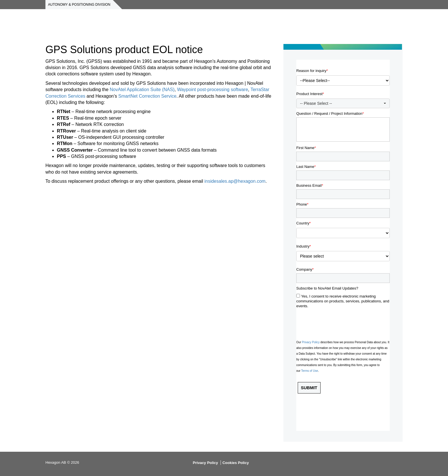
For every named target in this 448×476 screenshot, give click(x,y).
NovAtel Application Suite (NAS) (142, 90)
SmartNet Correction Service (147, 96)
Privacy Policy (205, 463)
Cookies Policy (235, 463)
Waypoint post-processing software (213, 90)
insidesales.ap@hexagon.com (235, 181)
